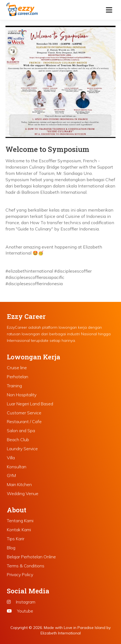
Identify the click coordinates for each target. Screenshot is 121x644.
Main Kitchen (19, 484)
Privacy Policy (20, 574)
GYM (11, 475)
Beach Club (18, 440)
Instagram (21, 602)
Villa (11, 458)
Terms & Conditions (26, 566)
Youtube (20, 611)
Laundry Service (22, 449)
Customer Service (24, 413)
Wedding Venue (23, 493)
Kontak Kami (19, 530)
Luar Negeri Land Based (30, 404)
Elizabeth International (61, 633)
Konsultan (17, 467)
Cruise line (17, 368)
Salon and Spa (21, 431)
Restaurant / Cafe (24, 421)
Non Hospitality (22, 395)
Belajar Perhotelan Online (31, 557)
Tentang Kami (20, 521)
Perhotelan (18, 377)
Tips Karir (16, 539)
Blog (11, 548)
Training (14, 386)
